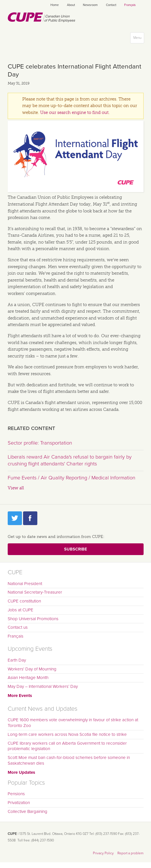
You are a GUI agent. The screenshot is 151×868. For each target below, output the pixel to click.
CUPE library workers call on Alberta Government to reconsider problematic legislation (67, 746)
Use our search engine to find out (74, 112)
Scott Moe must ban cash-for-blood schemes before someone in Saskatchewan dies (69, 760)
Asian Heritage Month (28, 678)
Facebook (30, 518)
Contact (111, 5)
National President (25, 584)
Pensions (16, 794)
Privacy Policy (103, 853)
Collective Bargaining (27, 811)
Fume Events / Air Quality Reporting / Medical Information (72, 478)
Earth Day (17, 660)
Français (130, 5)
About (71, 5)
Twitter (15, 518)
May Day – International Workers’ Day (43, 686)
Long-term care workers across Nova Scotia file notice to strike (67, 734)
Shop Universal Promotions (33, 619)
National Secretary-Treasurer (35, 592)
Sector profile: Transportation (40, 443)
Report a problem (130, 853)
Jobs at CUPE (21, 610)
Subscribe (75, 549)
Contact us (18, 627)
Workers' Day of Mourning (32, 669)
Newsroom (90, 5)
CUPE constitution (24, 601)
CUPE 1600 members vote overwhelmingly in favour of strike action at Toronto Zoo (73, 723)
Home (55, 5)
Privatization (19, 803)
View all (16, 488)
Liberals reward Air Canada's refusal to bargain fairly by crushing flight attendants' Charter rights (70, 460)
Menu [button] (139, 39)
